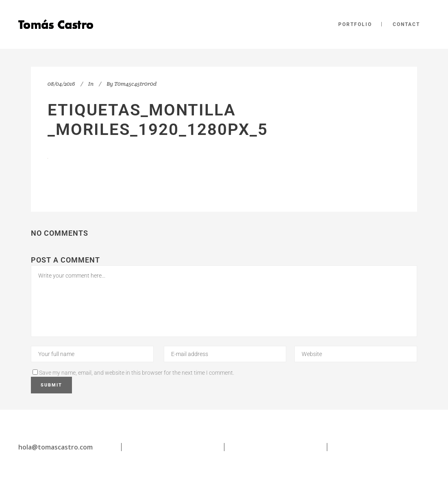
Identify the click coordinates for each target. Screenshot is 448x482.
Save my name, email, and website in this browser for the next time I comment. (137, 373)
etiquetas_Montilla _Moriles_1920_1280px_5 (158, 120)
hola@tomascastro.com (55, 447)
